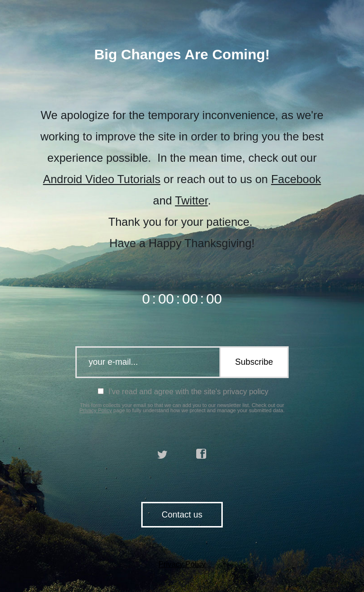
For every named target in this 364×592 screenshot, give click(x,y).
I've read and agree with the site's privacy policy (183, 392)
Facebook (296, 179)
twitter (163, 454)
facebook (201, 454)
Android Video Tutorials (102, 179)
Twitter (191, 200)
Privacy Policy (96, 410)
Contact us (182, 515)
